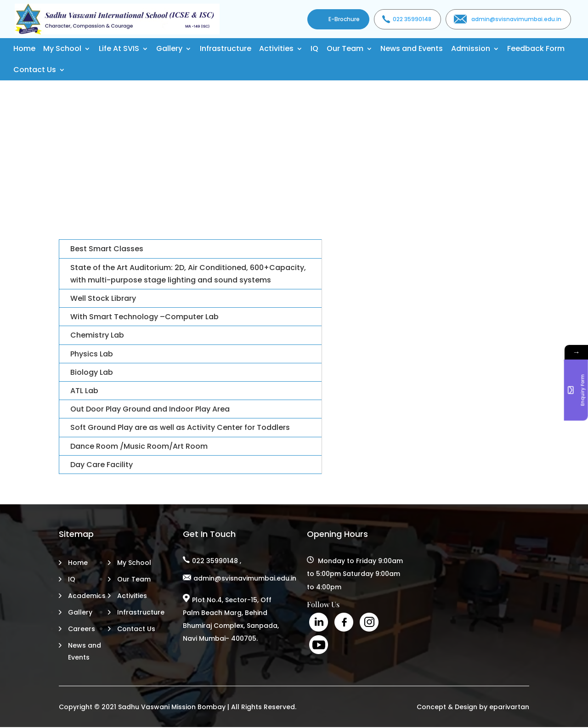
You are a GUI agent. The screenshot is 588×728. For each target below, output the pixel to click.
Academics (87, 596)
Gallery (169, 49)
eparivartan (509, 707)
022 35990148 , (217, 561)
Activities (276, 49)
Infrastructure (226, 49)
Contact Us (35, 70)
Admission (471, 49)
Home (24, 49)
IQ (314, 49)
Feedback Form (536, 49)
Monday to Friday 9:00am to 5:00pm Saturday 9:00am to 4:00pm (355, 574)
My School (62, 49)
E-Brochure (344, 19)
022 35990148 (412, 19)
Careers (82, 629)
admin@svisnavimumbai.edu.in (516, 19)
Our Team (345, 49)
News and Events (412, 49)
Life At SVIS (119, 49)
